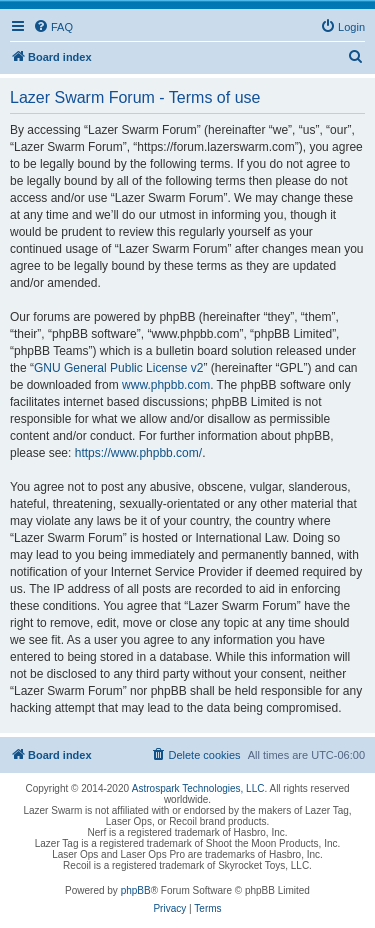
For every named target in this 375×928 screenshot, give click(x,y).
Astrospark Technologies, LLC (198, 788)
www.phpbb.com (166, 385)
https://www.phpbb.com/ (138, 453)
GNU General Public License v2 (118, 368)
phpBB (136, 890)
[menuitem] (53, 27)
